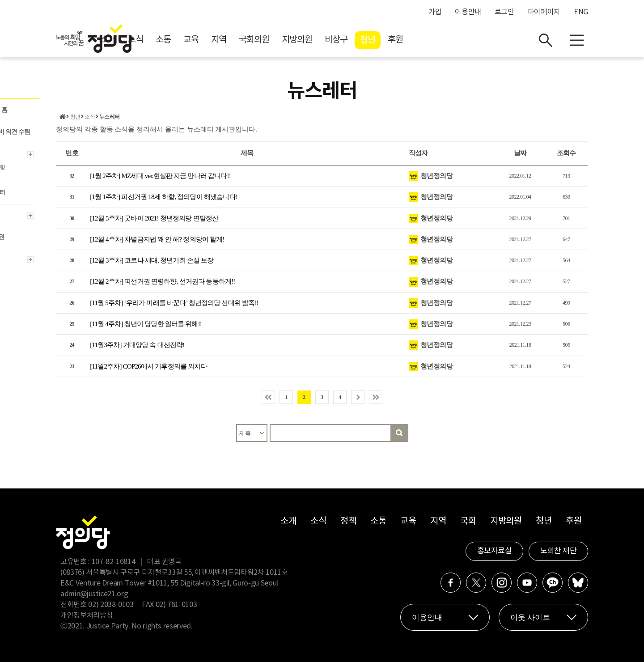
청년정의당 (437, 176)
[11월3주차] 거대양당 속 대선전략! (137, 345)
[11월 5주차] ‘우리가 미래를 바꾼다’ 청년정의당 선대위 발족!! (174, 303)
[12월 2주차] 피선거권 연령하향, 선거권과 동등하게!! (162, 282)
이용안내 (468, 12)
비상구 (416, 40)
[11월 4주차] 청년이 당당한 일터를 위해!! (146, 324)
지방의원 (377, 40)
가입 (435, 12)
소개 (188, 40)
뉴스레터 (109, 117)
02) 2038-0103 (111, 605)
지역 (299, 40)
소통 (243, 40)
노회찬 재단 (558, 551)
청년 (448, 41)
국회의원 (334, 40)
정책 (348, 521)
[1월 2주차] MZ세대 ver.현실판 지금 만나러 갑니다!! (160, 176)
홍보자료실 (495, 551)
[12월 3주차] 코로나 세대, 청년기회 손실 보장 (152, 260)
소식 (216, 40)
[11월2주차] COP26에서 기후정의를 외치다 (148, 366)
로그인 (504, 12)
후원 (475, 40)
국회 (468, 521)
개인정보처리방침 (87, 615)
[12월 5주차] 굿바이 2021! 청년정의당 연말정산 (154, 218)
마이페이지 (544, 12)
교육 (271, 40)
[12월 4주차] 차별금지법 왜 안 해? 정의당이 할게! (157, 239)
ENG (581, 12)
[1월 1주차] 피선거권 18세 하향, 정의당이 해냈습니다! (164, 197)
